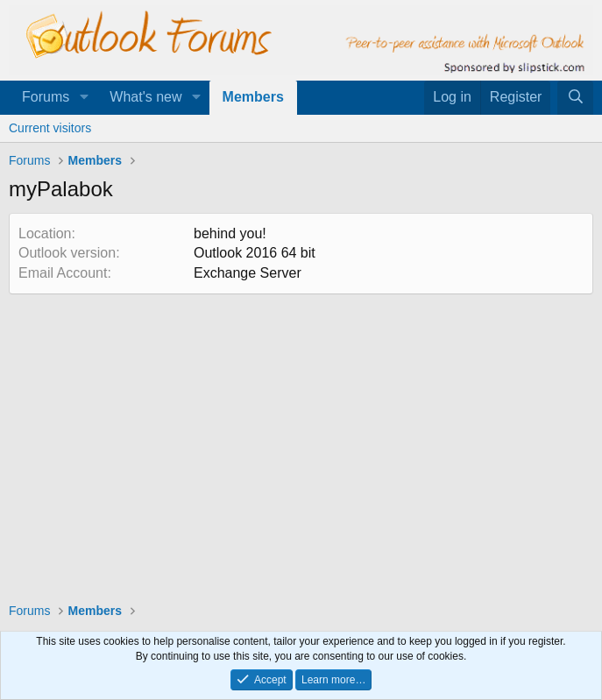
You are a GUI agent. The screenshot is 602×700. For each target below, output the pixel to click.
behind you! (230, 233)
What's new (145, 97)
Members (253, 97)
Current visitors (50, 128)
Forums (46, 97)
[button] (84, 97)
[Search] (575, 97)
